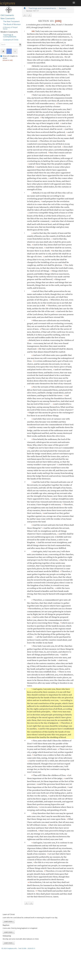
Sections (62, 8)
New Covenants (8, 18)
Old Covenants (7, 15)
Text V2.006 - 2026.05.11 (27, 948)
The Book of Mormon (12, 24)
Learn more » (9, 921)
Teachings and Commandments (42, 8)
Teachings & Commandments (10, 36)
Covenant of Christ (11, 40)
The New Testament (11, 21)
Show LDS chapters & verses (9, 58)
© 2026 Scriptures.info (9, 948)
